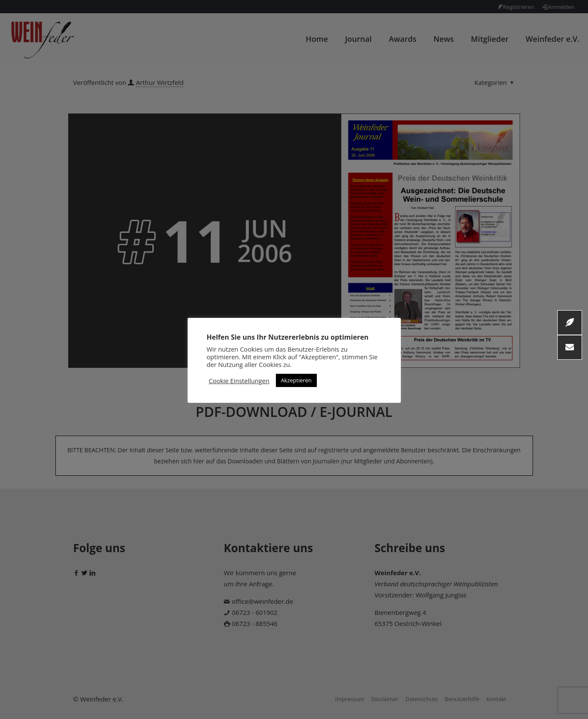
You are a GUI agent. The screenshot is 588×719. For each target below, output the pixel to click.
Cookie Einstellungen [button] (239, 381)
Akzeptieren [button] (296, 380)
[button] (570, 347)
